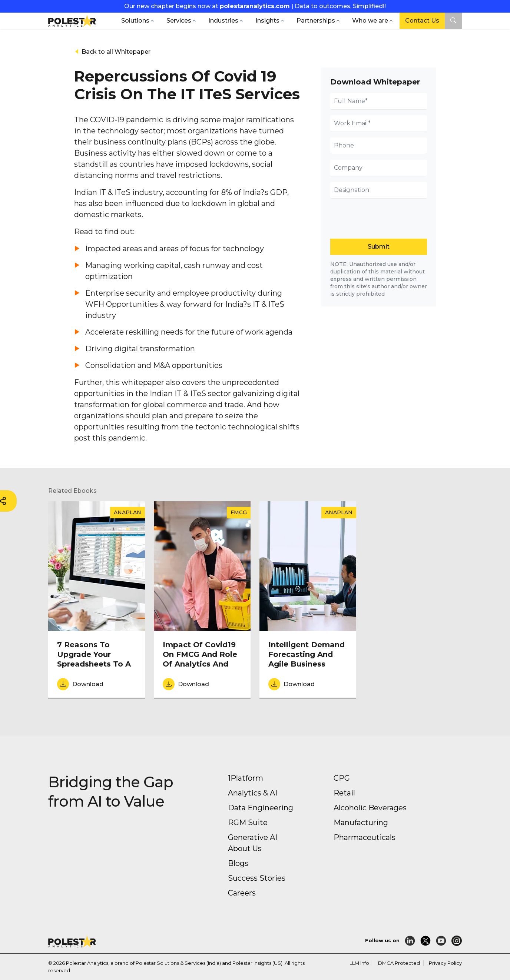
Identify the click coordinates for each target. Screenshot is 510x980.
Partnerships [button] (316, 21)
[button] (453, 21)
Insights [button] (267, 21)
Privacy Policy (445, 963)
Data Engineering (261, 808)
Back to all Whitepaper (112, 52)
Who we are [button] (370, 21)
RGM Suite (248, 823)
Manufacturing (361, 823)
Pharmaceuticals (365, 837)
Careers (242, 893)
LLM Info (359, 963)
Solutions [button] (135, 21)
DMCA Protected (399, 963)
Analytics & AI (253, 793)
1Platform (246, 778)
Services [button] (179, 21)
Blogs (238, 863)
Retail (344, 793)
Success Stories (257, 878)
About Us (245, 848)
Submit (379, 247)
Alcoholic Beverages (370, 808)
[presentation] (379, 217)
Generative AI (253, 837)
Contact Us (422, 21)
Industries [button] (223, 21)
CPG (342, 778)
